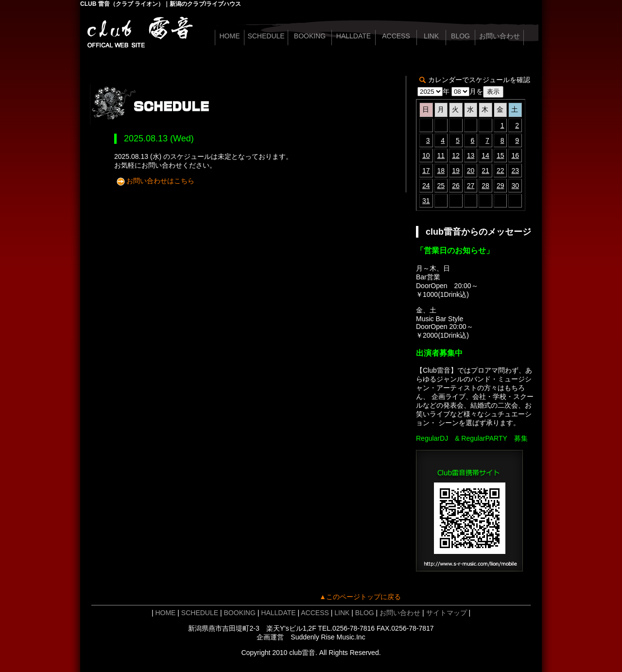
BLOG (460, 36)
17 (426, 171)
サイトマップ (447, 613)
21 (485, 171)
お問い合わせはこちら (160, 181)
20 (471, 171)
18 (441, 171)
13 (471, 155)
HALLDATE (354, 36)
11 (441, 155)
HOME (230, 36)
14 (485, 155)
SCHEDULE (266, 36)
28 (485, 186)
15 (501, 155)
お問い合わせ (500, 36)
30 (515, 186)
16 (515, 155)
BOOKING (310, 36)
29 (501, 186)
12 (456, 155)
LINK (431, 36)
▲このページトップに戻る (360, 597)
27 (471, 186)
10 (426, 155)
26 (456, 186)
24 (426, 186)
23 (515, 171)
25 (441, 186)
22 (501, 171)
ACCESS (396, 36)
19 (456, 171)
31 (426, 201)
